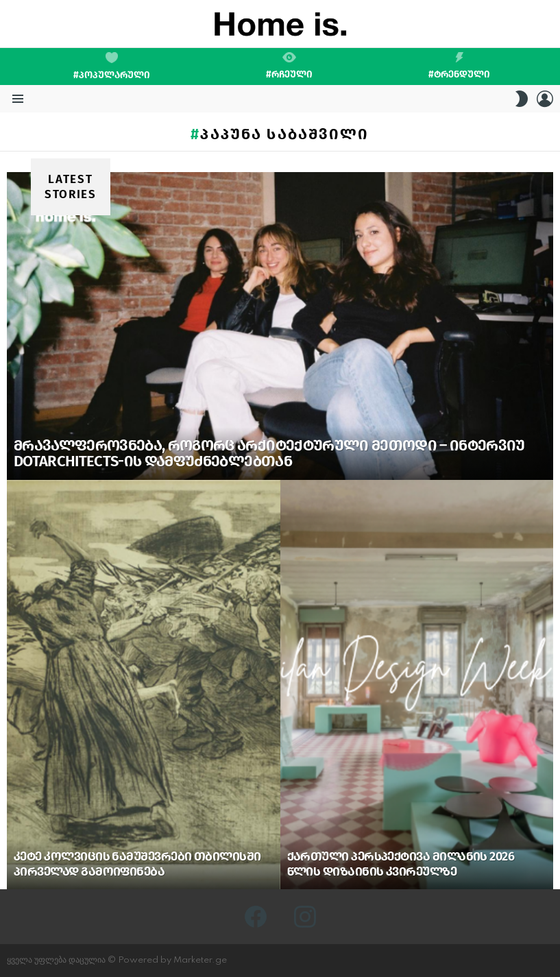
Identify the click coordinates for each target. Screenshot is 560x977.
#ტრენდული (459, 66)
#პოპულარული (112, 67)
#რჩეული (289, 66)
